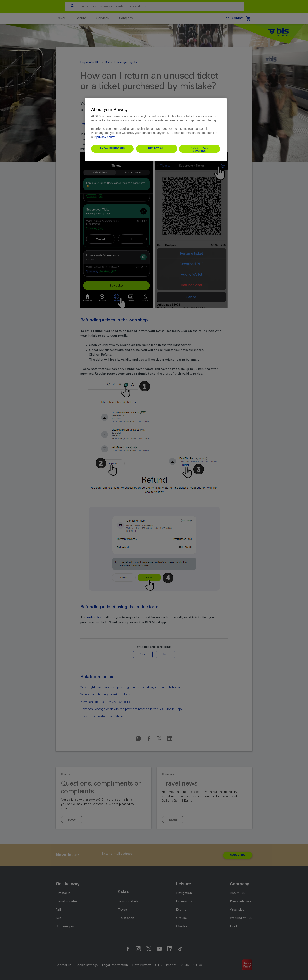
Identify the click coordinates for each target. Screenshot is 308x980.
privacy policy (106, 137)
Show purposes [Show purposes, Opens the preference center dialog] (112, 149)
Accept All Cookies (200, 149)
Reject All (157, 149)
